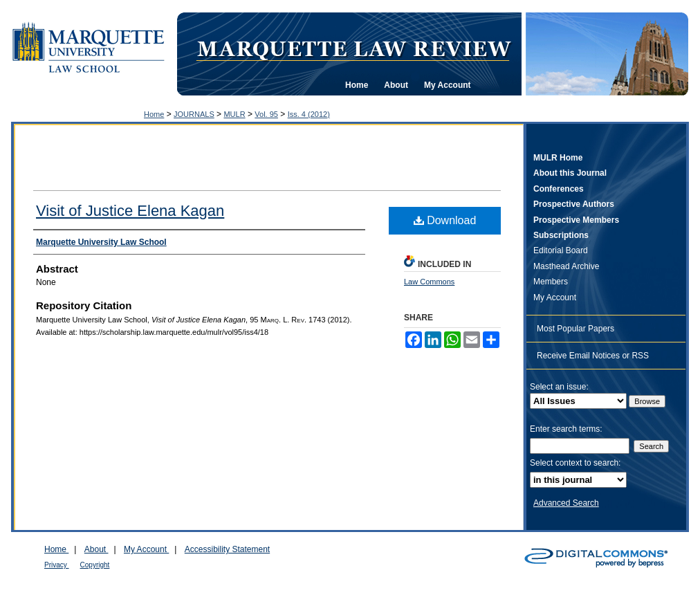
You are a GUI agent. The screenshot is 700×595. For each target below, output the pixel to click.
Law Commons (429, 282)
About (96, 549)
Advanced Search (566, 503)
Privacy (57, 565)
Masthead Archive (566, 266)
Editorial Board (561, 250)
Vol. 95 (266, 114)
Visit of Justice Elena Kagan (130, 211)
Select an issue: (559, 387)
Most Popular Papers (575, 329)
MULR (234, 114)
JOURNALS (194, 114)
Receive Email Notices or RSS (593, 356)
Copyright (95, 565)
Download (445, 220)
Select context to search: (575, 463)
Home (154, 114)
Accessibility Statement (227, 549)
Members (551, 282)
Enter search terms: (566, 429)
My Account (555, 297)
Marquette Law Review (353, 48)
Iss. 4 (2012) (309, 114)
